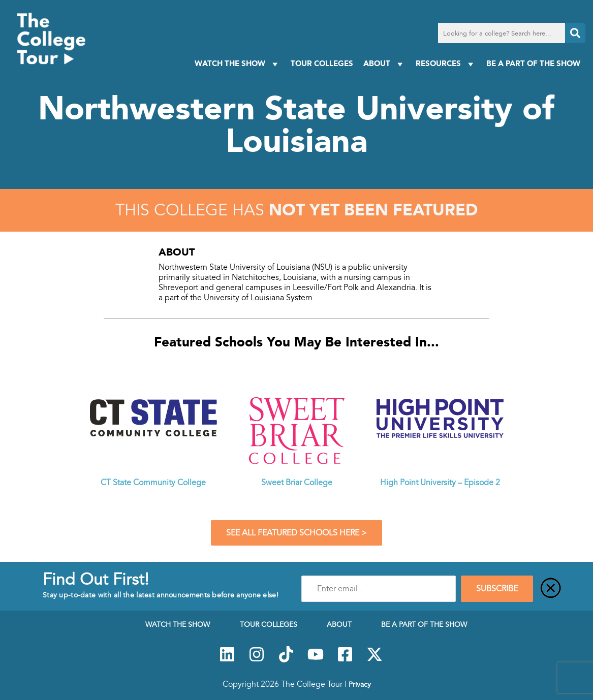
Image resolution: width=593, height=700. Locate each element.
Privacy (360, 684)
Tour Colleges (322, 63)
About (384, 64)
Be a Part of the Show (533, 63)
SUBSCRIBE (497, 589)
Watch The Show (238, 64)
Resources (446, 64)
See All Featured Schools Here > (296, 533)
